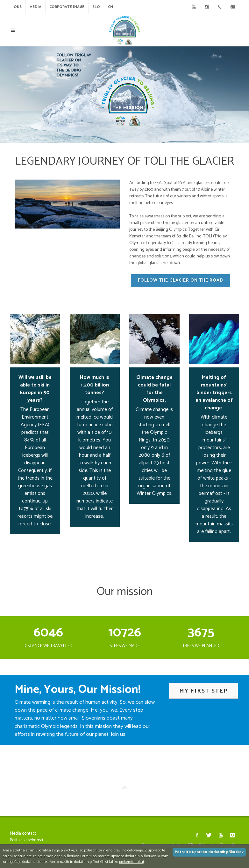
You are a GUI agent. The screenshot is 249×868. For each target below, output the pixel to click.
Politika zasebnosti (26, 840)
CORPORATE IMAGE (67, 7)
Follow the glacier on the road (181, 280)
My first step (203, 691)
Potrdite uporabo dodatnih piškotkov (209, 852)
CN (110, 7)
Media (36, 7)
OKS (18, 7)
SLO (96, 7)
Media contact (23, 834)
